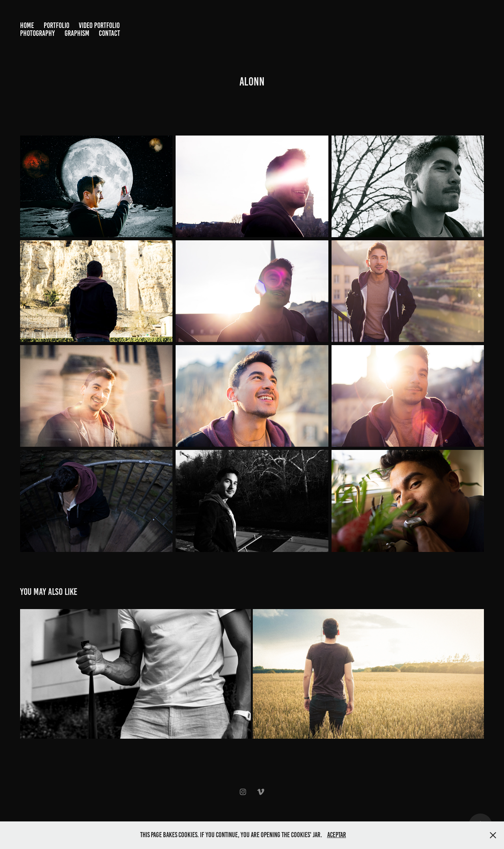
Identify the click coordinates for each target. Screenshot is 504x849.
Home (27, 25)
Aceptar (337, 835)
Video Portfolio (99, 25)
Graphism (77, 33)
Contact (109, 33)
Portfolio (57, 25)
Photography (37, 33)
